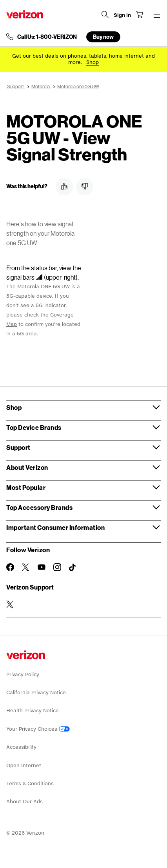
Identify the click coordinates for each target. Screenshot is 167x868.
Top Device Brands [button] (34, 427)
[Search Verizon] (105, 15)
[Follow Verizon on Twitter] (26, 567)
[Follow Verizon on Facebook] (10, 567)
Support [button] (18, 447)
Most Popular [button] (26, 487)
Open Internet (24, 765)
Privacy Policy (23, 674)
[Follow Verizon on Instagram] (57, 567)
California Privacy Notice (36, 692)
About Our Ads (25, 802)
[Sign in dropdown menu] (122, 15)
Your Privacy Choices (38, 729)
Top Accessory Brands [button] (39, 507)
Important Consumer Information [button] (55, 527)
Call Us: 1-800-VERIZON (47, 37)
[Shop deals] (93, 62)
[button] (64, 187)
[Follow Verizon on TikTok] (73, 568)
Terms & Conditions (30, 783)
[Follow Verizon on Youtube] (42, 567)
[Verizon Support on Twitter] (10, 604)
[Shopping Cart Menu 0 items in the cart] (140, 15)
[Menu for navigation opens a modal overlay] (157, 15)
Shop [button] (14, 407)
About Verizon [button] (27, 467)
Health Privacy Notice (33, 711)
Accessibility (21, 747)
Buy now (103, 37)
